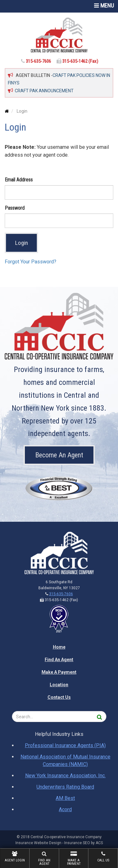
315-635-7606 (39, 61)
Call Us (103, 857)
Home (59, 647)
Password (15, 208)
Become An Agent (59, 455)
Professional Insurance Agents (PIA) (65, 745)
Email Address (19, 180)
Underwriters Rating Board (65, 787)
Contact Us (59, 697)
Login (22, 243)
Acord (65, 809)
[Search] (100, 717)
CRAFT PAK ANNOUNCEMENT (44, 91)
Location (59, 685)
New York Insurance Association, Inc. (65, 776)
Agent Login (15, 857)
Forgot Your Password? (31, 262)
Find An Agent (44, 858)
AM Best (65, 798)
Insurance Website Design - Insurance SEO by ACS (59, 843)
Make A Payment (74, 858)
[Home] (59, 35)
